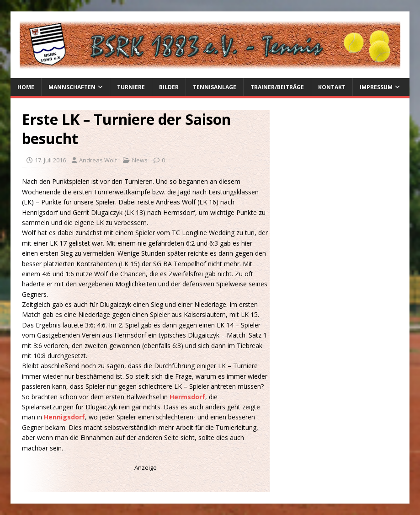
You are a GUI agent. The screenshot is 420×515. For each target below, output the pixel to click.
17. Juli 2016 (50, 160)
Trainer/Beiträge (277, 87)
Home (26, 87)
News (140, 160)
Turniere (131, 87)
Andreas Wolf (98, 160)
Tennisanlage (215, 87)
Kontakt (332, 87)
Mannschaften (72, 87)
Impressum (376, 87)
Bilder (169, 87)
